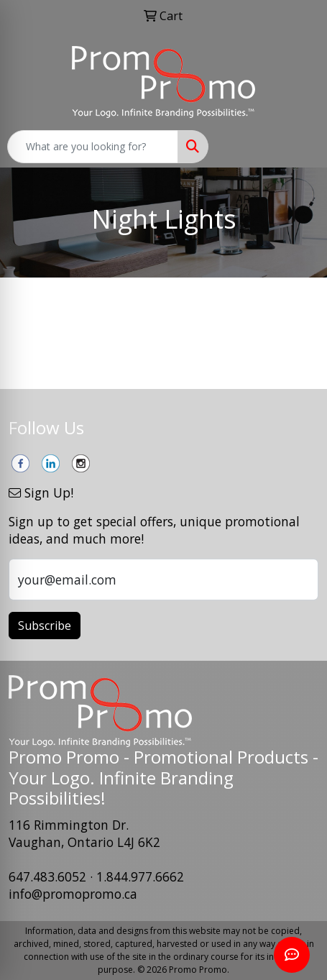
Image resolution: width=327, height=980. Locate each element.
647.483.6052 (47, 876)
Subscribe (45, 626)
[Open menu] (298, 147)
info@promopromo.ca (73, 894)
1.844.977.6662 (140, 876)
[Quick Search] (93, 147)
